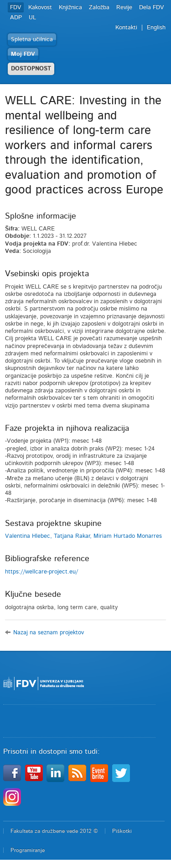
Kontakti (126, 28)
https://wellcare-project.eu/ (41, 572)
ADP (16, 18)
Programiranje (28, 850)
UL (32, 18)
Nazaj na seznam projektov (49, 633)
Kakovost (40, 8)
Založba (99, 8)
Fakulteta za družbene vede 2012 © (54, 831)
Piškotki (122, 831)
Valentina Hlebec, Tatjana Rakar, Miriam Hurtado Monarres (83, 536)
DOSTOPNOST (31, 69)
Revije (124, 8)
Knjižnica (70, 8)
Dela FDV (152, 8)
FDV (16, 8)
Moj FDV (23, 54)
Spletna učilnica (32, 40)
